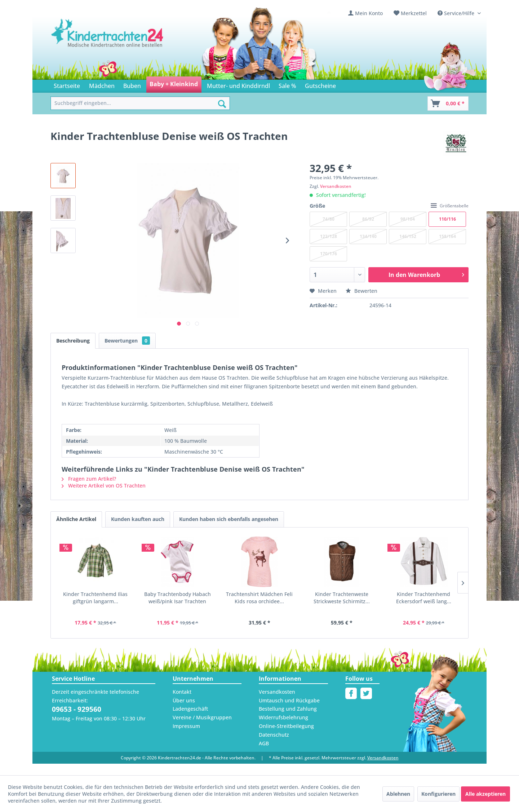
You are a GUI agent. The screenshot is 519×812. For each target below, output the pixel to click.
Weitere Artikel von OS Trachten (104, 486)
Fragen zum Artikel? (89, 479)
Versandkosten (336, 186)
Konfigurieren (438, 794)
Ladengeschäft (190, 709)
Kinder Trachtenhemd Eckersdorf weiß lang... (424, 598)
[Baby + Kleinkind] (174, 85)
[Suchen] (222, 104)
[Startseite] (67, 85)
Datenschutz (274, 735)
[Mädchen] (101, 85)
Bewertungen (127, 341)
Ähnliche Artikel (76, 519)
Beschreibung (73, 341)
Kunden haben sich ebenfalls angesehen (229, 519)
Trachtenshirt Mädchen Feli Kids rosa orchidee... (259, 598)
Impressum (186, 726)
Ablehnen (398, 794)
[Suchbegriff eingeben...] (140, 103)
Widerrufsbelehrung (283, 717)
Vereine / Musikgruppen (202, 717)
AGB (264, 743)
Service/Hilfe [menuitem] (457, 13)
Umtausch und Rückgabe (289, 700)
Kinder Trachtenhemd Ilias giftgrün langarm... (95, 598)
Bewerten (361, 291)
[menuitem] (365, 13)
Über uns (184, 700)
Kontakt (182, 692)
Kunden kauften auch (138, 519)
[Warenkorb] (448, 103)
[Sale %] (287, 85)
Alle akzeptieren (485, 794)
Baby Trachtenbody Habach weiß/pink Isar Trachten (178, 598)
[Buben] (132, 85)
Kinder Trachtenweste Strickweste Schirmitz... (342, 598)
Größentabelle (450, 206)
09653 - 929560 (77, 709)
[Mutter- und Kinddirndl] (238, 85)
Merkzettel (414, 13)
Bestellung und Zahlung (288, 709)
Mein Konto (369, 13)
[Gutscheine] (320, 85)
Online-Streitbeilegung (286, 726)
